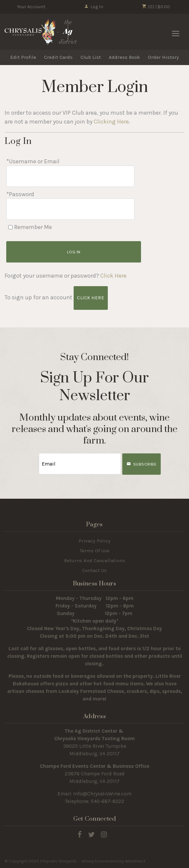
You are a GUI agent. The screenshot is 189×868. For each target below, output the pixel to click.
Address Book (124, 57)
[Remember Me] (10, 227)
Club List (91, 57)
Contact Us (94, 570)
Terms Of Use (95, 551)
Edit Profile (23, 57)
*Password (20, 194)
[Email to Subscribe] (80, 464)
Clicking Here (111, 122)
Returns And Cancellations (95, 560)
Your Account (31, 7)
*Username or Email (33, 161)
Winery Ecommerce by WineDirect (113, 861)
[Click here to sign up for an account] (91, 298)
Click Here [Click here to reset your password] (113, 276)
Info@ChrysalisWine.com (102, 794)
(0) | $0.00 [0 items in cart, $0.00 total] (156, 7)
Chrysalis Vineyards (41, 32)
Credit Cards (58, 57)
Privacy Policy (94, 541)
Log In (94, 7)
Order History (163, 57)
